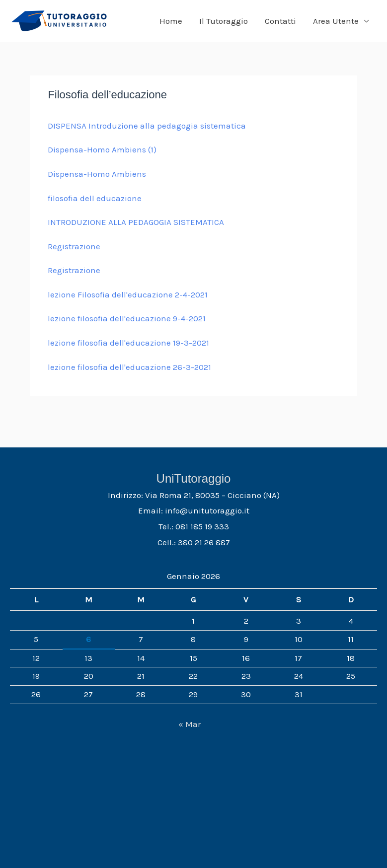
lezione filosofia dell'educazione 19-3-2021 (128, 343)
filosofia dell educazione (95, 198)
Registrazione (74, 246)
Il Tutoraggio (224, 21)
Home (171, 21)
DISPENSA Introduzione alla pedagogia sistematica (147, 126)
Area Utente (336, 21)
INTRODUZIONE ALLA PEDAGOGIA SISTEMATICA (136, 222)
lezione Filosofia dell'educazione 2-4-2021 (128, 294)
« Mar (190, 724)
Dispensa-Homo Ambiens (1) (102, 149)
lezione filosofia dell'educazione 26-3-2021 (129, 367)
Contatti (280, 21)
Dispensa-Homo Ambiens (97, 174)
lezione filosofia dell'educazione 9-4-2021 (127, 318)
